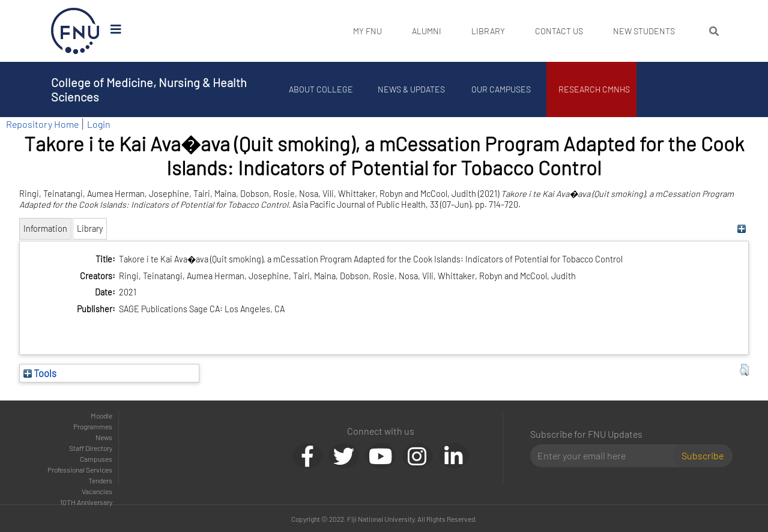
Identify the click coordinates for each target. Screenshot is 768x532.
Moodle (101, 416)
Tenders (100, 480)
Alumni (427, 31)
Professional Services (80, 470)
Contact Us (559, 31)
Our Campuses (501, 89)
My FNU (367, 31)
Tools (40, 373)
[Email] (606, 456)
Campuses (96, 459)
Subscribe (703, 455)
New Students (644, 31)
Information (45, 228)
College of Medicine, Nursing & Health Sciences (149, 89)
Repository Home (42, 124)
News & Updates (411, 89)
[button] (744, 370)
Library (488, 31)
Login (99, 124)
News (104, 437)
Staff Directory (91, 448)
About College (321, 89)
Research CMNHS (594, 89)
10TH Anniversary (86, 502)
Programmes (93, 426)
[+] (741, 228)
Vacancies (97, 491)
